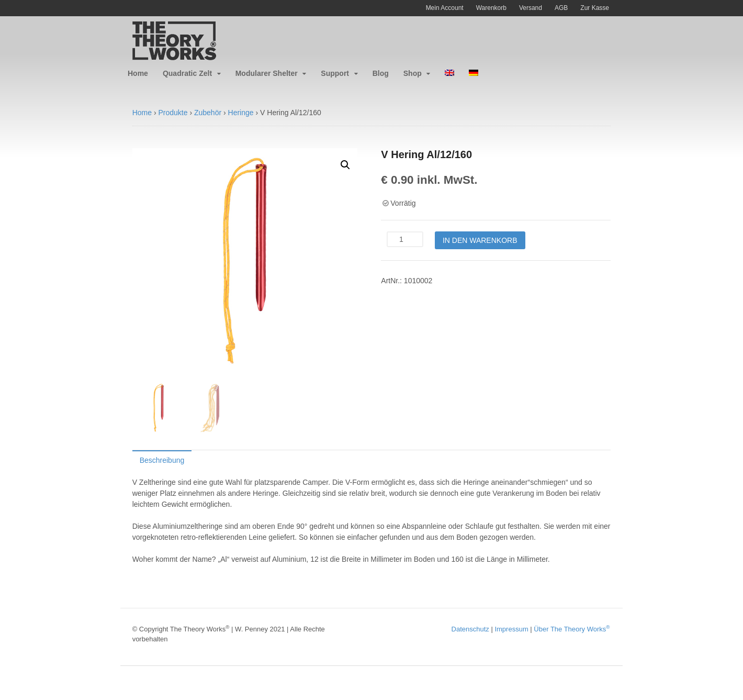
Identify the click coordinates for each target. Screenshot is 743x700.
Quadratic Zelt (187, 73)
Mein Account (445, 8)
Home (138, 73)
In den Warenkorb (480, 240)
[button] (345, 165)
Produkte (173, 113)
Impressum (511, 629)
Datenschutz (470, 629)
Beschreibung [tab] (162, 460)
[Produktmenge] (405, 239)
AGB (561, 8)
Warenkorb (491, 8)
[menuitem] (449, 74)
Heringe (241, 113)
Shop (413, 73)
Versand (531, 8)
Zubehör (208, 113)
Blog (381, 73)
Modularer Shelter (267, 73)
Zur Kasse (595, 8)
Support (335, 73)
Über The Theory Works (572, 629)
